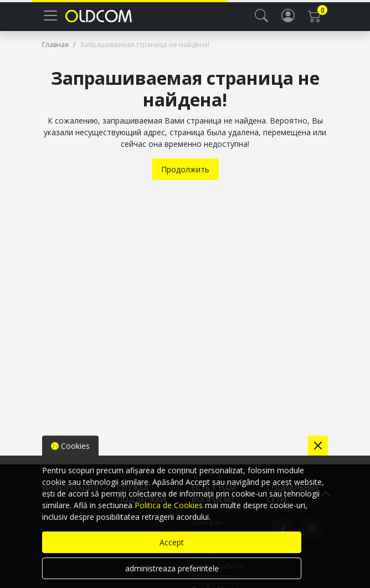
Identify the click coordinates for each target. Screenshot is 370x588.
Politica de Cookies (169, 505)
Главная (55, 45)
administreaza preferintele (172, 568)
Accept (172, 542)
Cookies (70, 446)
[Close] (318, 446)
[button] (261, 16)
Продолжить (185, 169)
